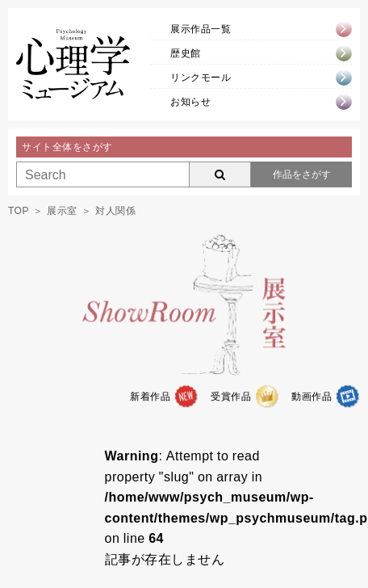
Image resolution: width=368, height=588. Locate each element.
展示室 (62, 211)
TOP (19, 211)
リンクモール (201, 78)
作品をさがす (302, 174)
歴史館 (186, 53)
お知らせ (190, 102)
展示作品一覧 (201, 29)
